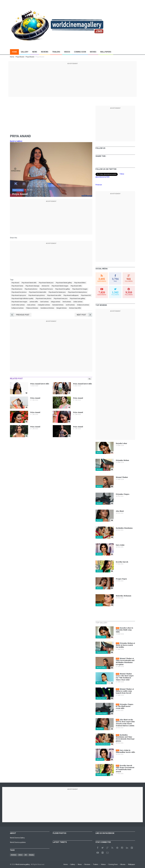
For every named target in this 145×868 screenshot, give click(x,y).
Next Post (85, 315)
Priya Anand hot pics (46, 289)
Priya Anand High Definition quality (22, 298)
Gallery (25, 52)
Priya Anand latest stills (29, 283)
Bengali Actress (62, 308)
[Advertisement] (72, 80)
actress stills (34, 302)
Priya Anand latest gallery (64, 283)
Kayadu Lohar (101, 637)
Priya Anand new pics (61, 298)
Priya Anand (15, 283)
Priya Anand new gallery (77, 298)
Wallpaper (132, 864)
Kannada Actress (58, 305)
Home (14, 52)
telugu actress (56, 302)
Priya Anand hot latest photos (77, 292)
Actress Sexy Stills (75, 308)
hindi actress (67, 302)
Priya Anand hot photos (19, 292)
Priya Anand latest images (60, 286)
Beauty (31, 855)
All (90, 379)
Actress (99, 452)
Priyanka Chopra (102, 713)
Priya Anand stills (76, 286)
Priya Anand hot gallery (63, 289)
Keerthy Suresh (101, 775)
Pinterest (99, 185)
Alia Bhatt (100, 729)
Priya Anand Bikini (80, 283)
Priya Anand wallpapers (71, 295)
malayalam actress (44, 305)
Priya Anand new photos (44, 298)
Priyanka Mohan (102, 652)
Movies (93, 52)
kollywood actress (83, 305)
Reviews (45, 52)
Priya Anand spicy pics (19, 295)
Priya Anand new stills (54, 295)
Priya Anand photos (31, 289)
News (35, 52)
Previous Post (20, 315)
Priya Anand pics (17, 289)
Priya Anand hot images (80, 289)
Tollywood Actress (32, 308)
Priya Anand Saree (17, 286)
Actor (20, 855)
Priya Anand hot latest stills (38, 292)
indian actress (78, 302)
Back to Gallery (16, 141)
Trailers (56, 52)
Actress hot (45, 286)
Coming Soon (80, 52)
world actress (70, 305)
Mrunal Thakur (101, 668)
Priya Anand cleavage (32, 286)
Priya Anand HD (86, 295)
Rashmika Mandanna (103, 744)
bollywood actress (18, 308)
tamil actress (44, 302)
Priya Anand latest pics (46, 283)
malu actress (31, 305)
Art (26, 855)
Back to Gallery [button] (18, 190)
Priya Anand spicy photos (37, 295)
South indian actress (18, 305)
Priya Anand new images (19, 302)
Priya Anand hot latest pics (57, 292)
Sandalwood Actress (47, 308)
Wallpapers (106, 52)
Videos (67, 52)
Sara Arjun (100, 759)
